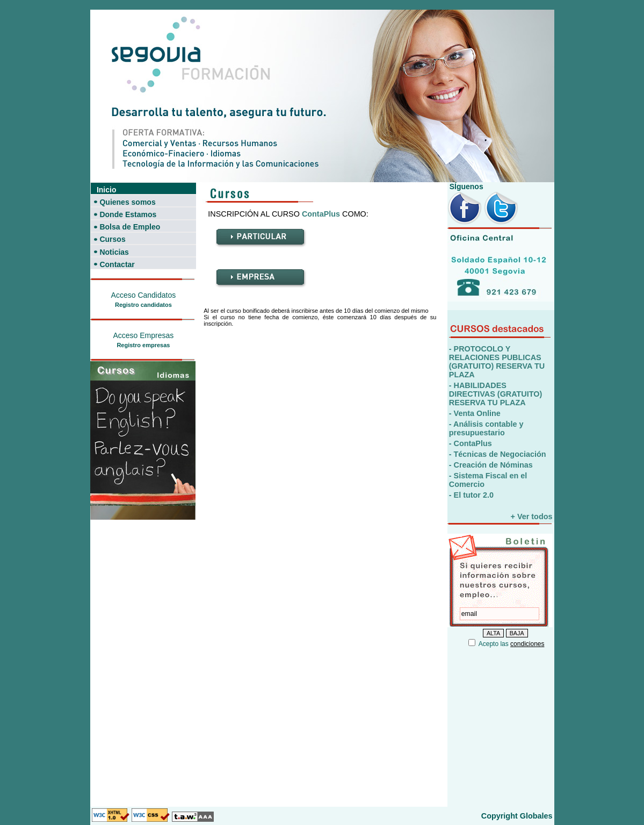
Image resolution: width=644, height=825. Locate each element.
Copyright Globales (517, 816)
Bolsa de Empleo (130, 227)
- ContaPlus (471, 443)
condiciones (527, 644)
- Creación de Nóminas (491, 465)
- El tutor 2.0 (471, 495)
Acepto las (512, 644)
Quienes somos (127, 202)
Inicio (107, 190)
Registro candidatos (143, 305)
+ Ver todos (532, 516)
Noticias (114, 252)
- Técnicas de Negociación (498, 454)
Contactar (117, 264)
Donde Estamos (128, 214)
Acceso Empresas (143, 335)
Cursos (112, 239)
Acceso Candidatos (144, 295)
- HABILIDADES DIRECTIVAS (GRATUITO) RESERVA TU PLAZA (495, 394)
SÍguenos (465, 186)
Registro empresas (143, 345)
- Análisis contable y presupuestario (486, 428)
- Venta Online (475, 413)
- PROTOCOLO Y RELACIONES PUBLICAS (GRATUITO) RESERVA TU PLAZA (497, 362)
